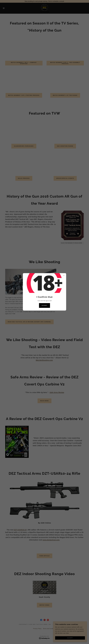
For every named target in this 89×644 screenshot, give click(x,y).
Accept (44, 305)
